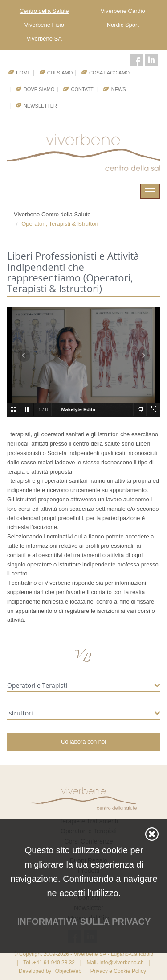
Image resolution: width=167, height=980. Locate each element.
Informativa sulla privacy (84, 922)
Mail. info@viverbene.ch (115, 963)
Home (23, 73)
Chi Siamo (60, 73)
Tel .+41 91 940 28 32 (49, 963)
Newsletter (40, 106)
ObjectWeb (68, 971)
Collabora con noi (83, 742)
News (119, 89)
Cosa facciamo (109, 73)
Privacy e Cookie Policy (118, 971)
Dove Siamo (39, 89)
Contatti (83, 89)
